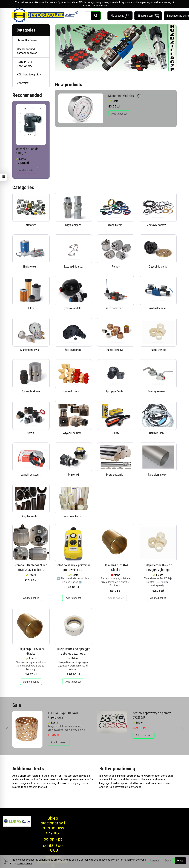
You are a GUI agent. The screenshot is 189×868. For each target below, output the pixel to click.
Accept (180, 861)
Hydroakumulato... (73, 308)
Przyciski (73, 475)
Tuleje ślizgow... (116, 350)
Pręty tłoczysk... (116, 475)
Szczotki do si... (73, 266)
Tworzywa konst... (73, 516)
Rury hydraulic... (31, 516)
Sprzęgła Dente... (116, 391)
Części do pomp (158, 266)
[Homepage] (45, 15)
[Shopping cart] (148, 16)
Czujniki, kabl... (158, 433)
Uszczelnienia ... (116, 225)
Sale (17, 705)
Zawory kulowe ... (158, 391)
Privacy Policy (25, 863)
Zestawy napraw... (158, 225)
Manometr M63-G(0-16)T (125, 96)
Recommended (27, 95)
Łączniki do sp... (73, 391)
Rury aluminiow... (158, 475)
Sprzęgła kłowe (31, 391)
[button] (138, 65)
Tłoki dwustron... (73, 350)
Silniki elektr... (31, 266)
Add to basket (119, 114)
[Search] (96, 16)
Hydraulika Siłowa (27, 40)
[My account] (120, 16)
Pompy (116, 266)
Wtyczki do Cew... (73, 433)
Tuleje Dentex (158, 350)
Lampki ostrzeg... (31, 475)
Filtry (31, 308)
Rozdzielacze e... (158, 308)
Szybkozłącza (73, 225)
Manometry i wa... (31, 350)
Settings (155, 861)
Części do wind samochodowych (27, 51)
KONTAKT (23, 83)
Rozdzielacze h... (116, 308)
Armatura (31, 225)
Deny (168, 861)
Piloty (116, 433)
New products (69, 85)
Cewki (31, 433)
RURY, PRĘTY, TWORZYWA (25, 64)
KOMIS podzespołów (29, 75)
